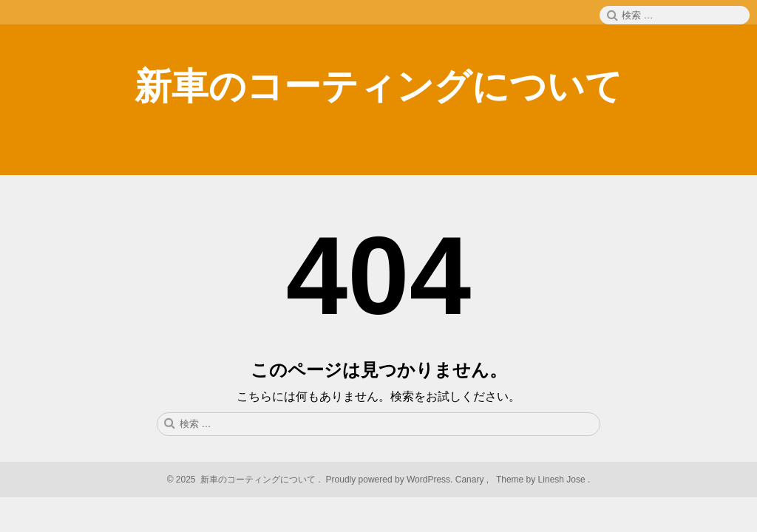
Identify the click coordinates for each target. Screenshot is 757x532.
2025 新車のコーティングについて (245, 480)
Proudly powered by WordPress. (389, 480)
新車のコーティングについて (378, 86)
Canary (471, 480)
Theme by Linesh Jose (542, 480)
